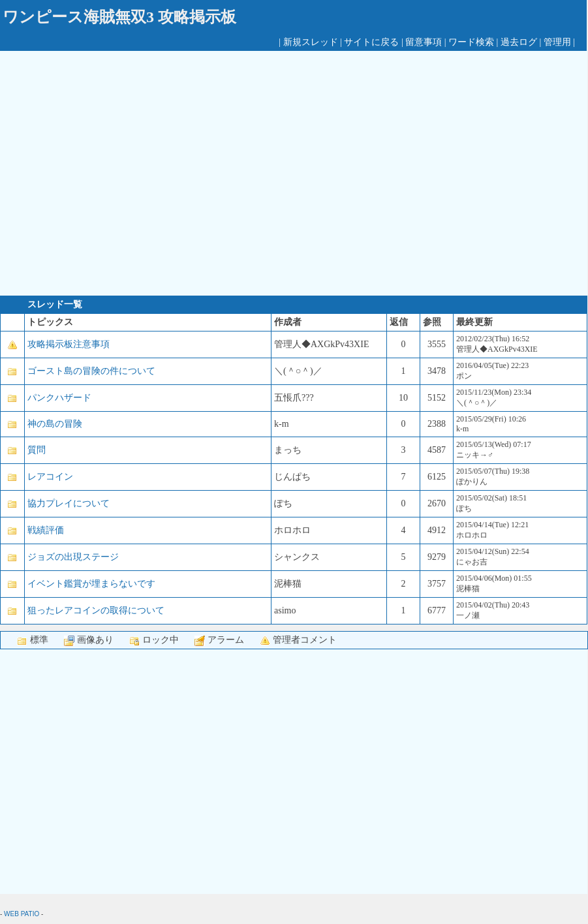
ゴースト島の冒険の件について (91, 371)
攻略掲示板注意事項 (69, 344)
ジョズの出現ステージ (73, 557)
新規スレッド (311, 42)
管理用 (557, 42)
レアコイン (50, 477)
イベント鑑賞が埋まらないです (91, 584)
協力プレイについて (69, 503)
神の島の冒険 (55, 424)
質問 (37, 450)
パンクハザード (59, 398)
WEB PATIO (22, 914)
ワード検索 (471, 42)
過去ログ (519, 42)
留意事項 (424, 42)
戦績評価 (46, 530)
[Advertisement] (122, 173)
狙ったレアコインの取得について (96, 610)
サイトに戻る (371, 42)
